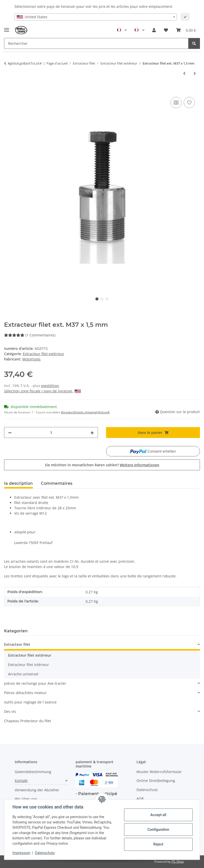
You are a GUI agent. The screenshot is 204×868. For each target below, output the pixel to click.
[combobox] (96, 17)
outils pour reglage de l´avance (30, 702)
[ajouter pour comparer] (176, 103)
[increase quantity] (92, 432)
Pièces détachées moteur (25, 693)
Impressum (21, 853)
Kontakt (21, 781)
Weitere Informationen (140, 465)
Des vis (10, 711)
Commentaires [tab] (57, 483)
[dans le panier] (8, 90)
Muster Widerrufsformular (159, 772)
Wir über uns (26, 799)
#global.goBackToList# (25, 63)
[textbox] (96, 17)
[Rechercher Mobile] (96, 43)
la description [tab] (18, 483)
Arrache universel (23, 674)
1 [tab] (97, 299)
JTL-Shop (178, 862)
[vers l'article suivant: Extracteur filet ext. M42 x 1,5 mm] (195, 73)
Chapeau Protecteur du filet (28, 721)
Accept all (158, 815)
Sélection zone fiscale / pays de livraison (42, 391)
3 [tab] (107, 299)
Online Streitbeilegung (156, 781)
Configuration (158, 830)
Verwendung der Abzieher (37, 790)
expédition (50, 386)
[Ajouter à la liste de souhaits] (189, 103)
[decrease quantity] (10, 432)
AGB (140, 799)
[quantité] (51, 432)
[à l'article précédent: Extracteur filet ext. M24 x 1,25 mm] (184, 73)
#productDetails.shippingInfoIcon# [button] (85, 412)
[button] (154, 30)
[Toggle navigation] (7, 28)
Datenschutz (45, 853)
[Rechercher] (194, 43)
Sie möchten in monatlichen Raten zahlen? (102, 465)
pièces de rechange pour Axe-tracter (35, 683)
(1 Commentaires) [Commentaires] (30, 335)
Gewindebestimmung (33, 772)
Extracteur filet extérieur (44, 354)
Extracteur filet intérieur (29, 665)
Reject (158, 844)
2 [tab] (102, 299)
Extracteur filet (17, 644)
